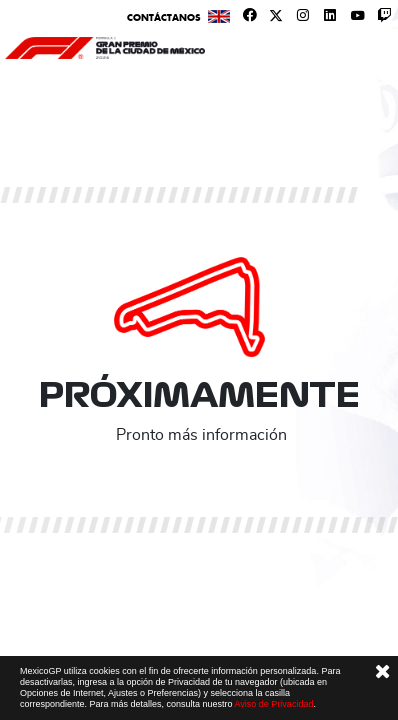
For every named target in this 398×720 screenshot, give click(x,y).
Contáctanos (164, 17)
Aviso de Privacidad (274, 704)
